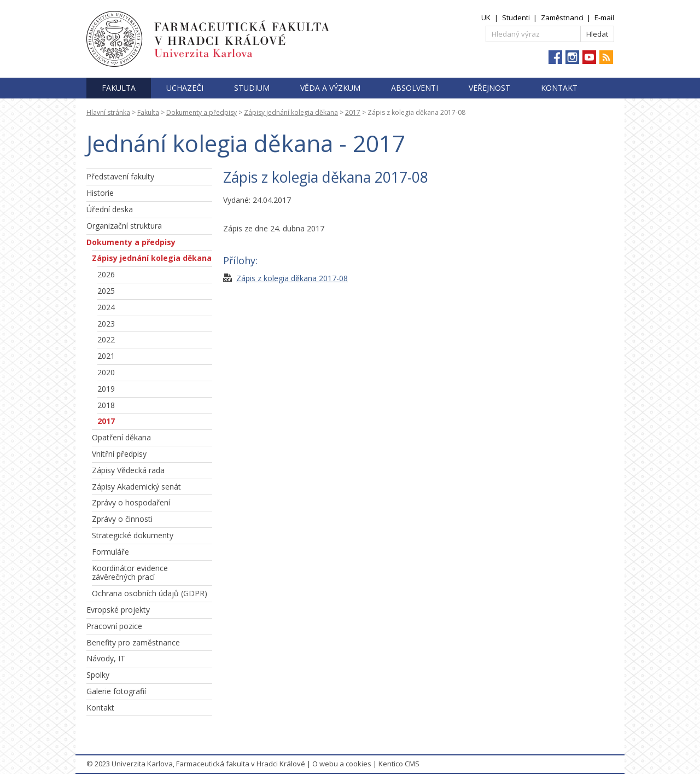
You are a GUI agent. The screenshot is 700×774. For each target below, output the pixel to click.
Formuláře (110, 552)
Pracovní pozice (114, 626)
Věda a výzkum (330, 88)
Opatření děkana (121, 437)
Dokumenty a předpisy (202, 112)
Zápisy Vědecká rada (128, 470)
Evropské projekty (118, 610)
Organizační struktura (124, 226)
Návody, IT (106, 658)
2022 (106, 339)
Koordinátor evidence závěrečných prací (130, 573)
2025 (106, 291)
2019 (106, 389)
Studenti (516, 18)
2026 (106, 274)
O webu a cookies (342, 764)
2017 (353, 112)
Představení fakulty (120, 176)
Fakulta (119, 88)
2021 (106, 356)
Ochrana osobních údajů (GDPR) (150, 593)
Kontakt (559, 88)
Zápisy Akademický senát (136, 487)
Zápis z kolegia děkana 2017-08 (292, 278)
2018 (106, 405)
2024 (106, 307)
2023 (106, 324)
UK (486, 18)
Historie (100, 193)
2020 (106, 372)
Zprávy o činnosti (122, 519)
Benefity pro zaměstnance (133, 642)
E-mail (604, 18)
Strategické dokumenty (133, 535)
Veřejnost (489, 88)
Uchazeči (185, 88)
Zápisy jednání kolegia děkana (291, 112)
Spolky (98, 675)
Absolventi (415, 88)
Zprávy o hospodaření (131, 502)
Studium (252, 88)
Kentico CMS (399, 764)
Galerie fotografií (116, 691)
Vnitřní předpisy (119, 454)
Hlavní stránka (108, 112)
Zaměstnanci (562, 18)
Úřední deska (110, 209)
